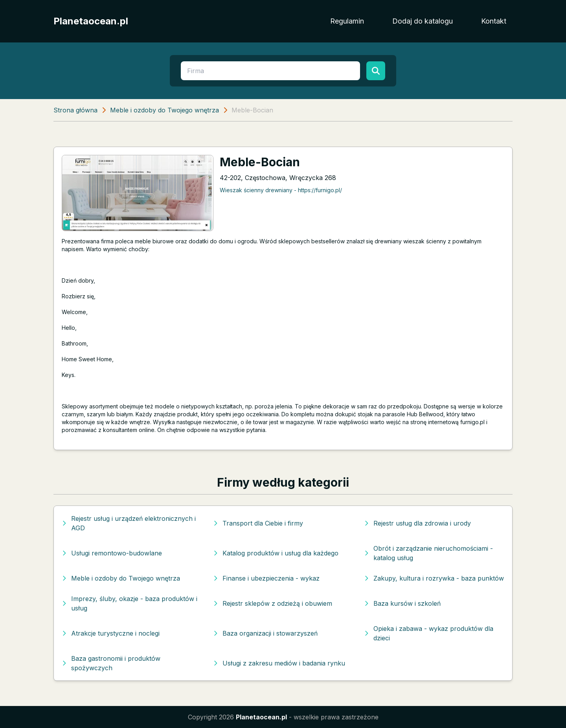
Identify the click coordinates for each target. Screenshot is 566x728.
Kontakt (494, 21)
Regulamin (347, 21)
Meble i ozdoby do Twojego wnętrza (164, 110)
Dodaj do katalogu (423, 21)
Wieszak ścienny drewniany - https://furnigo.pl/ (281, 190)
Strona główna (75, 110)
